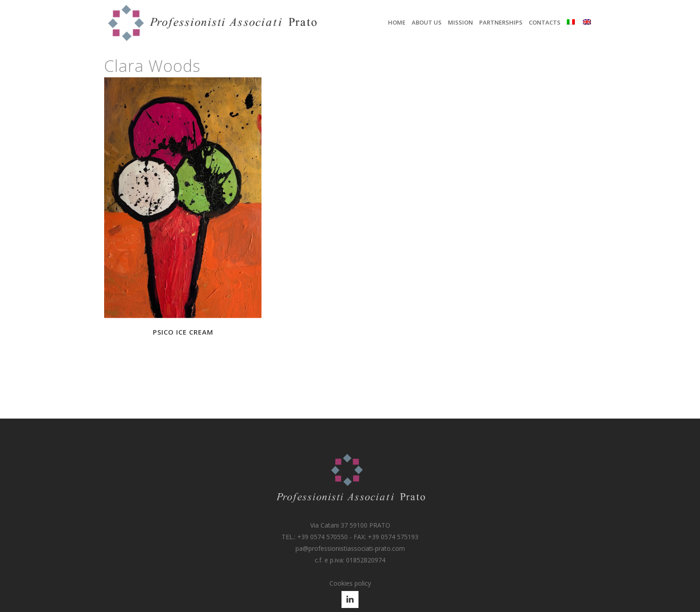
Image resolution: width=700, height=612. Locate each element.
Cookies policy (350, 583)
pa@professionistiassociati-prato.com (350, 548)
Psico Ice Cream (183, 332)
